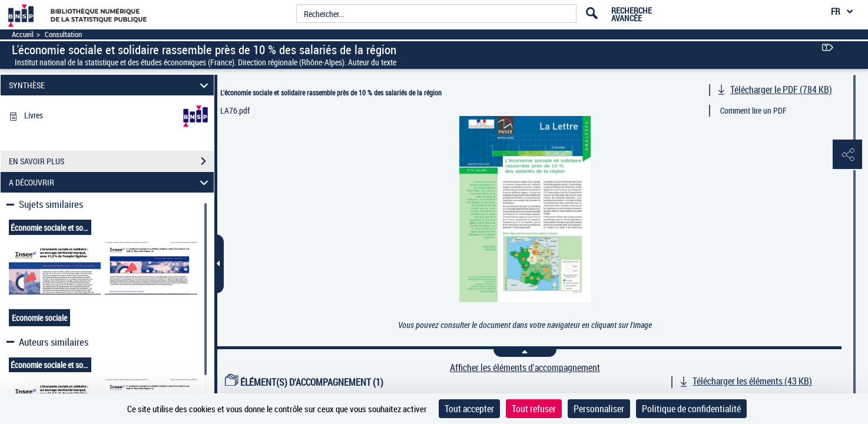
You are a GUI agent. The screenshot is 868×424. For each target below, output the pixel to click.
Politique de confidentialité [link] (691, 409)
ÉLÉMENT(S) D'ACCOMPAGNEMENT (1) (304, 382)
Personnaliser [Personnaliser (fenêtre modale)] (599, 409)
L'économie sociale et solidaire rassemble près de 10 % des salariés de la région (331, 92)
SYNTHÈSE (110, 85)
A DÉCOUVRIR (110, 182)
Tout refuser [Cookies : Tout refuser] (534, 409)
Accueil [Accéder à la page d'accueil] (23, 34)
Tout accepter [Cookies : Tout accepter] (469, 409)
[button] (847, 155)
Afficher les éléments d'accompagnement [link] (525, 368)
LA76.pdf (235, 110)
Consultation (63, 34)
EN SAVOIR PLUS (111, 161)
